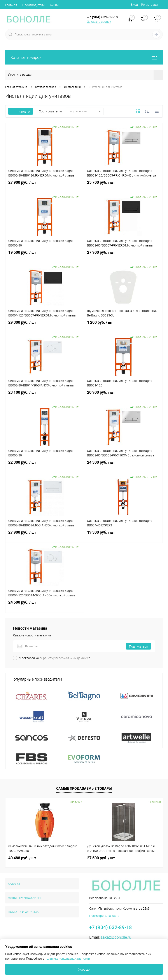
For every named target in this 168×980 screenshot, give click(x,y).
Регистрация (150, 5)
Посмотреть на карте (104, 916)
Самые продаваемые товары (84, 789)
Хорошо (84, 970)
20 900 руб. (123, 396)
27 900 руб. (45, 186)
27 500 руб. (101, 858)
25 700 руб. (123, 186)
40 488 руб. (22, 858)
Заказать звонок (99, 22)
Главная (11, 5)
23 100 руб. (45, 396)
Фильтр (21, 112)
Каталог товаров (84, 57)
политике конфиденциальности (67, 959)
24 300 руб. (123, 466)
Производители (33, 5)
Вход (134, 5)
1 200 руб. (123, 326)
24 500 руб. (45, 606)
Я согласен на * (55, 658)
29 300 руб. (45, 326)
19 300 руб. (123, 536)
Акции (54, 5)
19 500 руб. (45, 256)
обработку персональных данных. (64, 658)
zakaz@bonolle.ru (116, 937)
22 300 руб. (45, 466)
